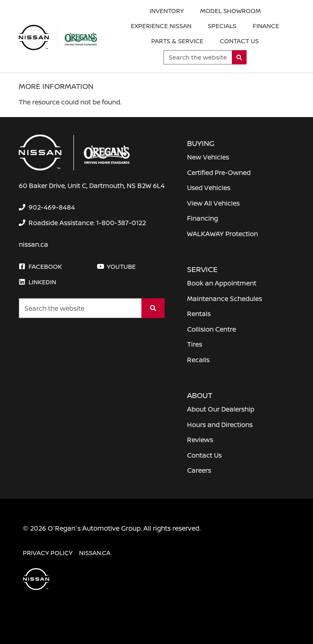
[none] (47, 207)
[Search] (239, 57)
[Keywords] (198, 57)
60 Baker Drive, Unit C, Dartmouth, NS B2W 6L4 (92, 186)
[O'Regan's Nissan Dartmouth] (58, 38)
